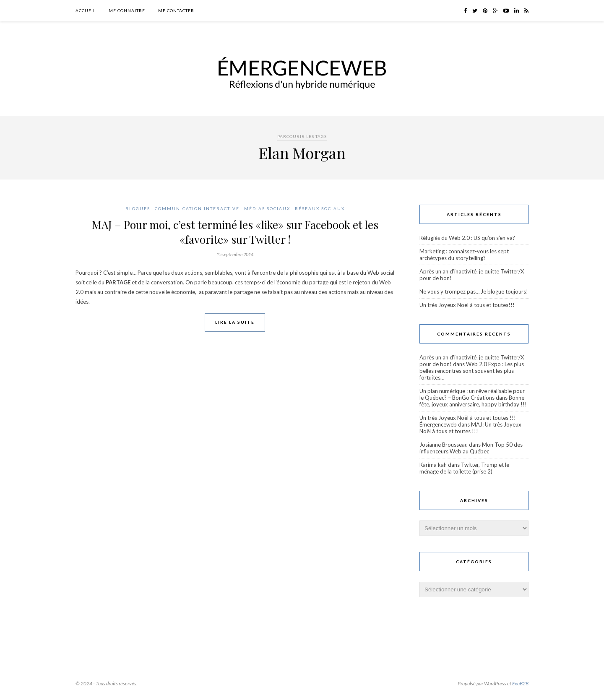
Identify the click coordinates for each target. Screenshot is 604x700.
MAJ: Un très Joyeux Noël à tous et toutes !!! (470, 428)
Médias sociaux (267, 208)
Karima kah (433, 465)
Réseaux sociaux (320, 208)
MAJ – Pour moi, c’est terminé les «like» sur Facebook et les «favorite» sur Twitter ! (235, 232)
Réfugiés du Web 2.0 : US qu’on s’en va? (467, 238)
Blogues (138, 208)
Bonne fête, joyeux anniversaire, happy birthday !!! (473, 401)
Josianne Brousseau (444, 445)
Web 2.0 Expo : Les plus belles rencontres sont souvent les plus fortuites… (472, 371)
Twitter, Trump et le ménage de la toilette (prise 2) (464, 468)
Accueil (86, 10)
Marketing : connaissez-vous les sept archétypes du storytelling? (464, 255)
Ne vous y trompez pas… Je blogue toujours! (474, 291)
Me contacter (176, 10)
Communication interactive (197, 208)
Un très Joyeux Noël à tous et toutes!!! (467, 305)
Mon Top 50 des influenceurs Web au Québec (471, 448)
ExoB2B (520, 683)
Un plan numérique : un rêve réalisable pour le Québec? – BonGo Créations (472, 394)
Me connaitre (127, 10)
